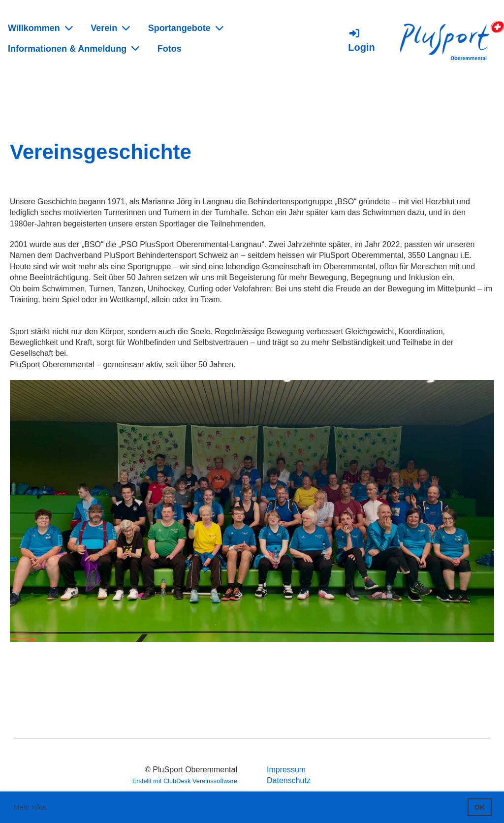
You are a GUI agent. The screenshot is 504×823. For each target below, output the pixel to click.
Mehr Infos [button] (30, 807)
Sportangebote (186, 28)
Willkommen (40, 28)
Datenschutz (289, 780)
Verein (110, 28)
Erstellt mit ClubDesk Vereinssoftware (185, 781)
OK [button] (480, 807)
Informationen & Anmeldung (74, 48)
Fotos (170, 49)
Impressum (286, 770)
